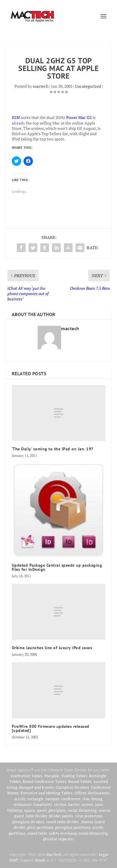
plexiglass (57, 810)
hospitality (43, 804)
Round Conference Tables (45, 781)
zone (99, 804)
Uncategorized (88, 86)
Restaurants (99, 793)
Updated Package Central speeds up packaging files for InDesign (57, 567)
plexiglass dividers (28, 822)
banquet (53, 799)
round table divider (63, 822)
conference (71, 799)
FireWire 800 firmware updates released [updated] (51, 728)
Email (40, 860)
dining (97, 799)
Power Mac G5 (79, 117)
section (60, 804)
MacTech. (54, 854)
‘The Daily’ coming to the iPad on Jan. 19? (52, 449)
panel (42, 810)
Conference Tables (27, 776)
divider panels (61, 816)
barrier (74, 804)
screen (87, 804)
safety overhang (63, 833)
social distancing (82, 810)
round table (37, 833)
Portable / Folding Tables (66, 776)
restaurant (23, 804)
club (86, 799)
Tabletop (14, 810)
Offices (80, 793)
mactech (41, 86)
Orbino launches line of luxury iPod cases (52, 648)
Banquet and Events (36, 787)
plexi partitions (40, 827)
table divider (36, 816)
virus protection (89, 816)
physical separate (58, 839)
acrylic (20, 799)
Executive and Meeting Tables (47, 793)
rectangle (36, 799)
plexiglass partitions (73, 827)
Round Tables (80, 781)
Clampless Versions (72, 787)
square (30, 810)
